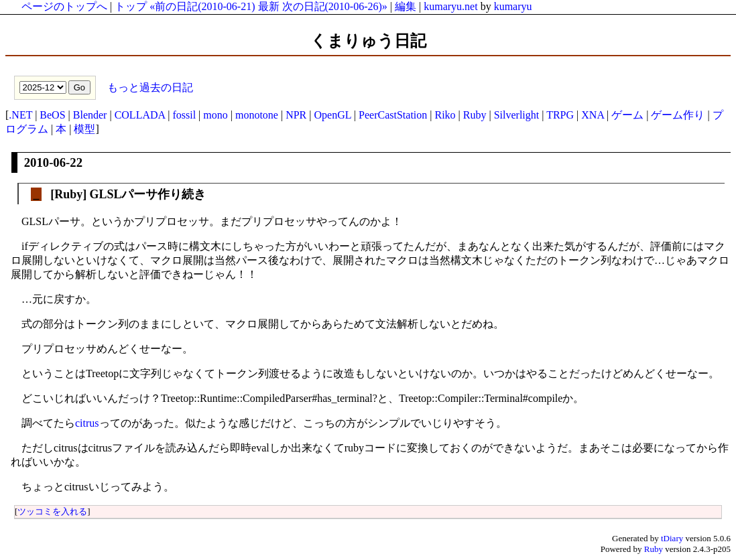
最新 (269, 6)
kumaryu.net (450, 6)
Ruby (475, 115)
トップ (131, 6)
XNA (593, 115)
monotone (257, 115)
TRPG (560, 115)
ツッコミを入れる (52, 511)
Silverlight (517, 115)
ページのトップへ (64, 6)
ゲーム (627, 115)
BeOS (52, 115)
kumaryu (513, 6)
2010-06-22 (53, 162)
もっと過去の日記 (149, 87)
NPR (296, 115)
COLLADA (140, 115)
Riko (445, 115)
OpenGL (332, 115)
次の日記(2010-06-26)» (335, 6)
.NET (20, 115)
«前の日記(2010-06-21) (202, 6)
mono (215, 115)
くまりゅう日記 (368, 41)
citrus (87, 423)
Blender (90, 115)
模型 (84, 129)
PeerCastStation (393, 115)
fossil (184, 115)
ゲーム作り (678, 115)
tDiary (672, 538)
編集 (406, 6)
